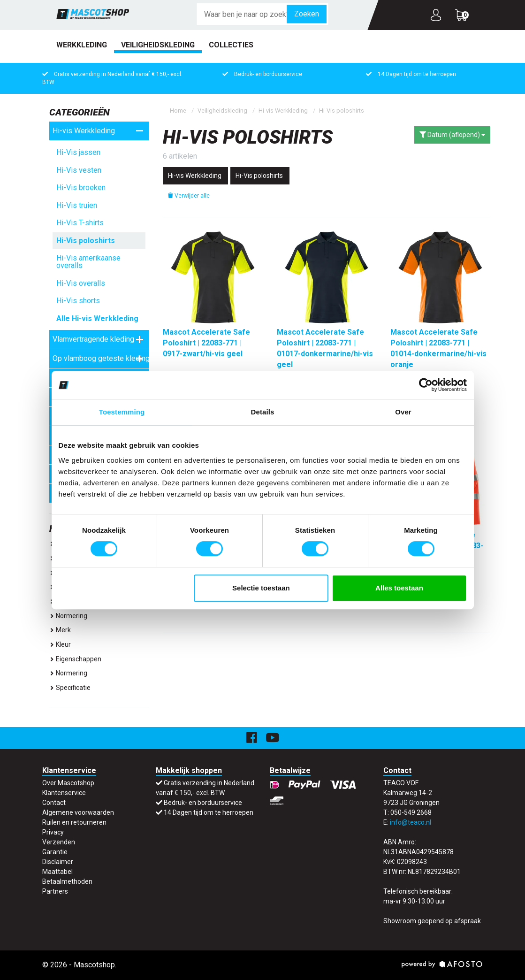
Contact (54, 803)
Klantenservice (64, 793)
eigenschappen (75, 659)
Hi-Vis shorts (78, 301)
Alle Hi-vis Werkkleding (97, 318)
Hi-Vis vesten (79, 170)
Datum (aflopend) (452, 135)
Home (178, 111)
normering (68, 673)
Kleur (60, 644)
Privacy (53, 832)
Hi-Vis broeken (81, 188)
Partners (55, 891)
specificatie (70, 688)
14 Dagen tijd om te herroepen (417, 74)
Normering (68, 616)
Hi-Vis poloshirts (86, 241)
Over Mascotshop (68, 783)
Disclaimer (58, 862)
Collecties (231, 45)
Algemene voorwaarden (78, 812)
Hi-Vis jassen (78, 152)
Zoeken (307, 14)
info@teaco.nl (411, 822)
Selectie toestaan (261, 588)
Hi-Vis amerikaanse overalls (88, 262)
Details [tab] (263, 412)
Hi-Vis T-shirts (80, 223)
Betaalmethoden (67, 881)
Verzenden (59, 842)
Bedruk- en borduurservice (268, 74)
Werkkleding (82, 45)
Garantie (55, 852)
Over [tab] (403, 412)
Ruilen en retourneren (74, 822)
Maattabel (57, 872)
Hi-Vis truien (77, 205)
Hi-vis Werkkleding (98, 131)
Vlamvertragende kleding (98, 340)
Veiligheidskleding (158, 45)
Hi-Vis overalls (81, 283)
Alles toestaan (399, 588)
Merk (60, 630)
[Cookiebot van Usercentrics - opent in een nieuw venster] (426, 385)
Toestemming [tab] (122, 412)
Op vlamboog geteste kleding (101, 359)
